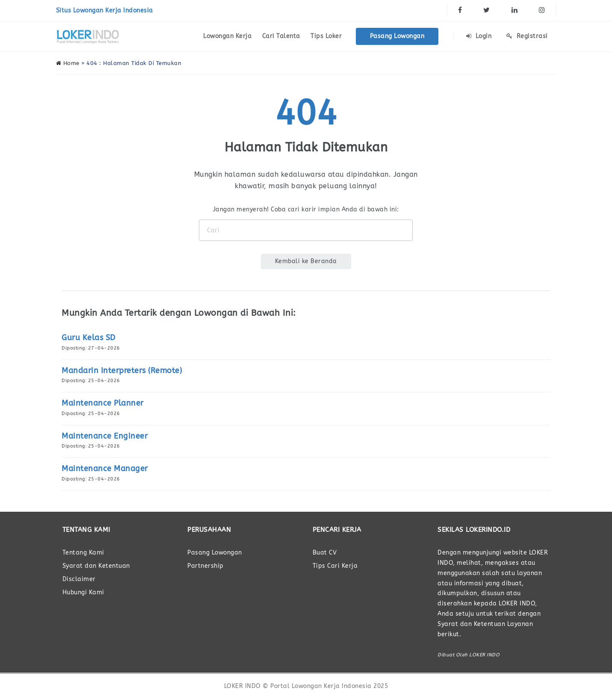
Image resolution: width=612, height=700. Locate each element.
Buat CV (325, 553)
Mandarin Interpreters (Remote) (122, 371)
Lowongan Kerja (227, 36)
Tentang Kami (83, 553)
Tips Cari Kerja (335, 566)
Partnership (205, 566)
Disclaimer (79, 579)
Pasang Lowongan (397, 36)
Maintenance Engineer (105, 436)
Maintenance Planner (103, 403)
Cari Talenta (281, 36)
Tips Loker (326, 36)
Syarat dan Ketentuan (96, 566)
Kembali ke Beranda (306, 261)
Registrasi (527, 36)
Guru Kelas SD (89, 338)
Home (68, 63)
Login (479, 36)
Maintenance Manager (105, 469)
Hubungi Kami (83, 592)
